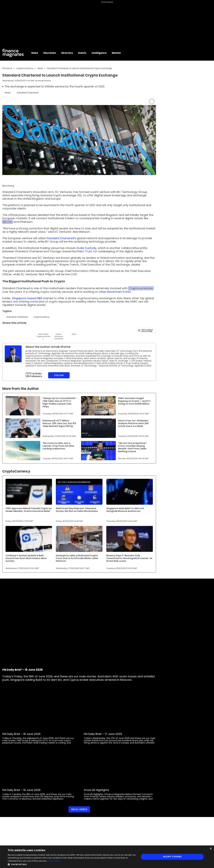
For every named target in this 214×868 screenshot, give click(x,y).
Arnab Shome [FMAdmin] (44, 81)
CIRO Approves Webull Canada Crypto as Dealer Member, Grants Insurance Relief (29, 510)
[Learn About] (43, 334)
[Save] (74, 331)
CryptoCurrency (25, 68)
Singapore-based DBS (27, 298)
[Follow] (59, 334)
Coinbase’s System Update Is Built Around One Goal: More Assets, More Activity (26, 558)
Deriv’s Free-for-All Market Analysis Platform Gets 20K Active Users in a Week (133, 423)
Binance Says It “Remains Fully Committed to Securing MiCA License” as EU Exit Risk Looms (129, 558)
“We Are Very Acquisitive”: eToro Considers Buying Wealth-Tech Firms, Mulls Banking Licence (133, 447)
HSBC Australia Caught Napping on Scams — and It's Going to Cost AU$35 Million (134, 401)
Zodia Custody (86, 248)
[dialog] (107, 857)
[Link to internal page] (13, 354)
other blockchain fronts (115, 292)
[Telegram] (28, 330)
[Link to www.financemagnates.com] (23, 406)
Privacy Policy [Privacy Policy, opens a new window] (54, 861)
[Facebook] (36, 330)
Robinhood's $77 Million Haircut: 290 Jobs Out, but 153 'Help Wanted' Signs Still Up (59, 423)
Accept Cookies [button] (172, 857)
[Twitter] (5, 330)
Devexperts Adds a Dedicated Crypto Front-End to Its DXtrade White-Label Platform (77, 558)
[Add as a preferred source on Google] (146, 330)
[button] (72, 864)
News (40, 68)
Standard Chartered (60, 238)
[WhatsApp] (51, 330)
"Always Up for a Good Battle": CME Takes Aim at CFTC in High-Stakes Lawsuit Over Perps (60, 402)
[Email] (20, 330)
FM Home (7, 68)
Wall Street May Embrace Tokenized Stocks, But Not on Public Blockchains (77, 510)
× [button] (211, 849)
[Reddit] (66, 330)
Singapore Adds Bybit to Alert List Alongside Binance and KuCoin (125, 510)
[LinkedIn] (13, 330)
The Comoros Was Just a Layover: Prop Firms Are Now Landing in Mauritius (58, 446)
